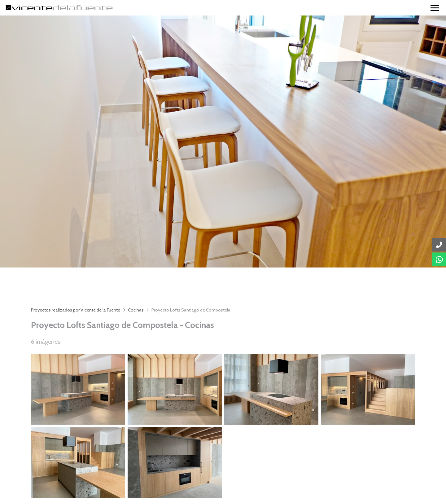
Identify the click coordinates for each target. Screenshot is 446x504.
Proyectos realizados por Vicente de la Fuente (76, 310)
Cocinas (136, 310)
